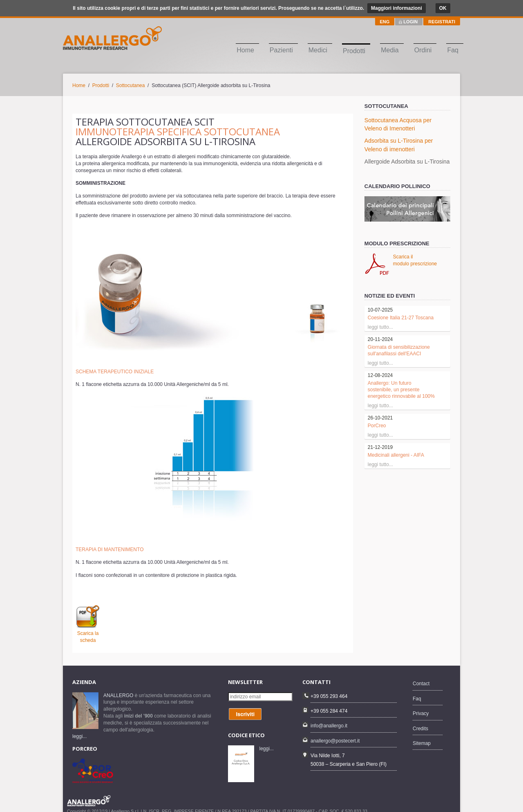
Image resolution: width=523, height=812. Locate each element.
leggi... (79, 729)
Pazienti (281, 50)
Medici (318, 50)
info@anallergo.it (329, 718)
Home (245, 50)
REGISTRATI (442, 22)
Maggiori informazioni (397, 8)
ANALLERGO (118, 687)
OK (443, 8)
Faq (453, 50)
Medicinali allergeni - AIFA (396, 455)
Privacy (421, 706)
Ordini (423, 50)
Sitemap (422, 735)
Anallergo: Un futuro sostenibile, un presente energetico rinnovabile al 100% (401, 390)
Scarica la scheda (88, 633)
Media (390, 50)
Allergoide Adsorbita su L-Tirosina (407, 162)
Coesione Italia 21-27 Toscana (401, 318)
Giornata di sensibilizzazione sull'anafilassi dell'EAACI (399, 350)
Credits (420, 720)
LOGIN (410, 22)
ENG (385, 22)
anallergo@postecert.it (335, 733)
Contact (421, 676)
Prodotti (354, 51)
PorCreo (377, 426)
